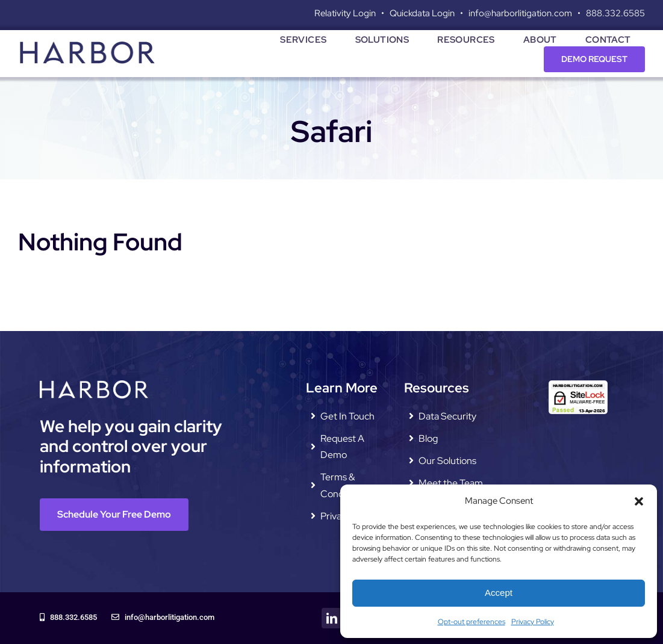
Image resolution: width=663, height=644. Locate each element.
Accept (499, 593)
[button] (639, 501)
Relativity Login (345, 13)
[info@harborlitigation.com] (163, 618)
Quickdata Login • (429, 13)
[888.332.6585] (68, 618)
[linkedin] (332, 618)
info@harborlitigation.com (520, 13)
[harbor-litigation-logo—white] (94, 385)
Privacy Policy (533, 622)
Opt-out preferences (472, 622)
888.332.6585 (615, 13)
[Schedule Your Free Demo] (114, 514)
